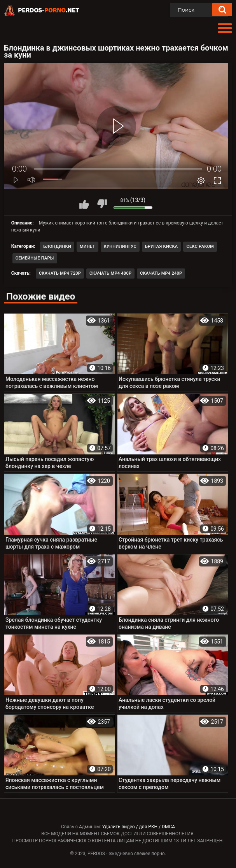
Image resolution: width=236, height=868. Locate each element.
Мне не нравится (102, 204)
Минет (87, 246)
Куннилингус (120, 246)
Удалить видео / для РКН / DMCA (138, 827)
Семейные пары (35, 258)
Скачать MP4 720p (60, 273)
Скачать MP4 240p (161, 273)
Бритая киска (162, 246)
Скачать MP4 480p (110, 273)
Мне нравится (84, 204)
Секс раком (200, 246)
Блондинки (57, 246)
